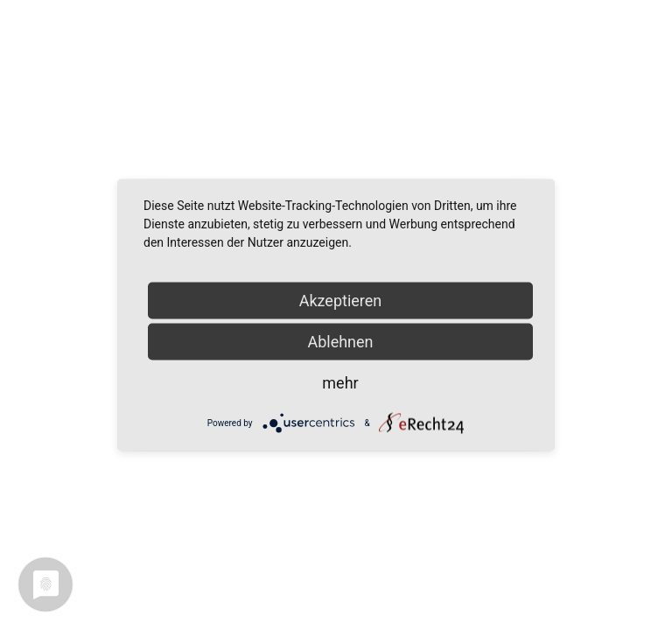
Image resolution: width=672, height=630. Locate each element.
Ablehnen (340, 342)
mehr (340, 383)
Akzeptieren (341, 301)
